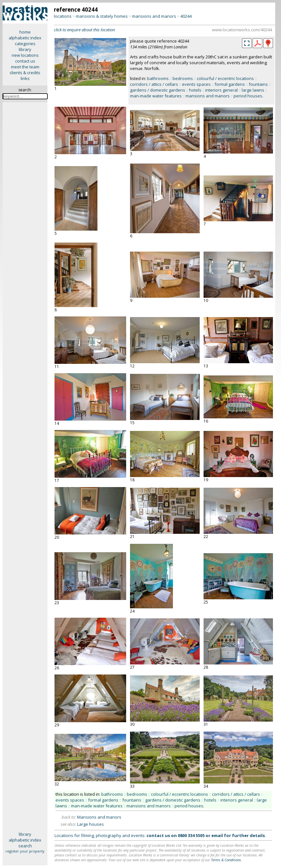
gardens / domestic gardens (158, 90)
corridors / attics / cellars (154, 84)
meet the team (25, 67)
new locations (25, 55)
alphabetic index (25, 38)
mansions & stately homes (102, 16)
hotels (195, 90)
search (25, 846)
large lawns (253, 90)
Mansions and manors (99, 817)
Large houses (90, 824)
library (25, 49)
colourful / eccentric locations (225, 78)
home (25, 32)
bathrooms (158, 78)
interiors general (221, 90)
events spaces (196, 84)
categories (25, 44)
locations (63, 16)
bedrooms (183, 78)
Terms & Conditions (226, 860)
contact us (25, 61)
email (217, 835)
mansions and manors (154, 16)
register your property (25, 851)
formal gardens (230, 84)
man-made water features (156, 96)
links (25, 78)
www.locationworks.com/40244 (242, 30)
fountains (258, 84)
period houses (248, 96)
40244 (186, 16)
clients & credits (25, 73)
